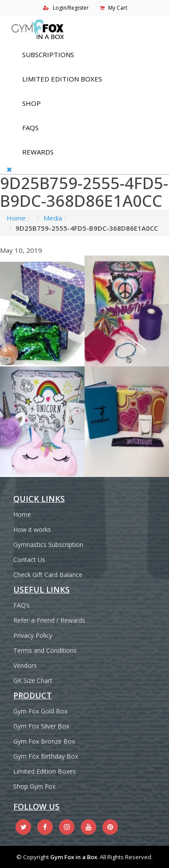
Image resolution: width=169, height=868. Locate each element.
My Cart (118, 8)
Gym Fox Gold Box (40, 711)
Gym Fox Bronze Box (44, 741)
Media (53, 218)
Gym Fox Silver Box (41, 726)
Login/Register (71, 8)
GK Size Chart (33, 680)
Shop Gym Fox (34, 786)
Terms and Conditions (45, 650)
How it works (32, 529)
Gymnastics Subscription (48, 544)
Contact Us (29, 560)
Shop (31, 103)
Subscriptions (48, 54)
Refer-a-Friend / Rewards (49, 620)
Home (16, 218)
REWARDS (38, 152)
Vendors (25, 665)
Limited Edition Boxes (62, 79)
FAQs (30, 128)
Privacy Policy (33, 635)
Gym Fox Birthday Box (46, 756)
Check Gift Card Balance (48, 575)
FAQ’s (22, 605)
